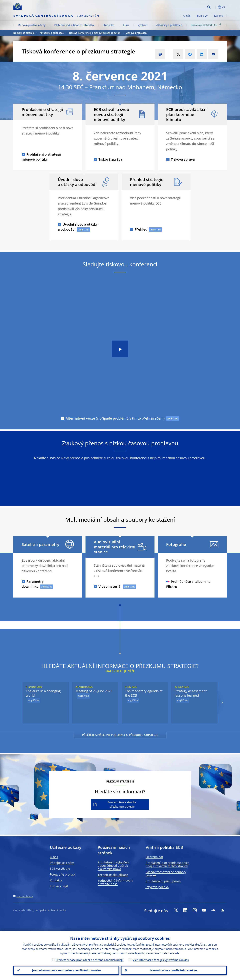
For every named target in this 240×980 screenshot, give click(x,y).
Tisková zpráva (110, 159)
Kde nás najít (59, 886)
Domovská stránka (24, 33)
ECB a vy (202, 16)
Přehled (141, 229)
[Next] (222, 703)
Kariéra (219, 16)
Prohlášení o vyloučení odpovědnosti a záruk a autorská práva (114, 866)
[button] (215, 7)
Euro (126, 25)
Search (209, 7)
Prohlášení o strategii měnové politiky (41, 157)
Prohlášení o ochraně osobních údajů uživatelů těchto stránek (168, 864)
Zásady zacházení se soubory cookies (166, 874)
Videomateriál (110, 586)
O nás (187, 16)
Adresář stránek (25, 896)
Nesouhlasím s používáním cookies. (174, 970)
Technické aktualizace (113, 875)
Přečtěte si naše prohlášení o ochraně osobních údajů (90, 959)
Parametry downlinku (33, 584)
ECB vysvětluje (60, 869)
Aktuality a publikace (169, 25)
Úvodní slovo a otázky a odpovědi (78, 227)
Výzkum (143, 25)
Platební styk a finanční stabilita (74, 25)
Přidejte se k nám (62, 863)
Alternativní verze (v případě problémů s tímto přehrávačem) (115, 418)
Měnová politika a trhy (32, 25)
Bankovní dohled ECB (207, 25)
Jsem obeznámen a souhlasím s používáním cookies (66, 970)
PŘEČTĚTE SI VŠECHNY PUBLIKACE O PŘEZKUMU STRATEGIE (120, 735)
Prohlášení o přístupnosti (163, 881)
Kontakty (56, 880)
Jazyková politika (157, 887)
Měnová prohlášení (136, 33)
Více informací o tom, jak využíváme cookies (161, 959)
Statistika (108, 25)
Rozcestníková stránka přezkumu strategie (122, 804)
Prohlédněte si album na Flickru (188, 584)
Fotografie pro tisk (63, 874)
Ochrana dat (154, 857)
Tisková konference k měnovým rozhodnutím (95, 33)
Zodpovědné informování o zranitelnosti (115, 882)
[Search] (189, 7)
